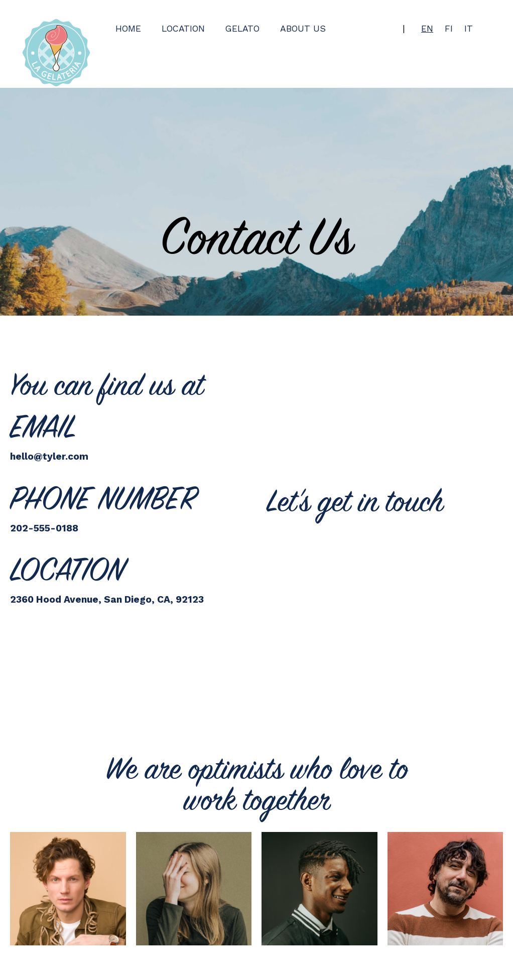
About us (303, 29)
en (427, 29)
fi (449, 29)
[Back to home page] (56, 53)
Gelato (242, 29)
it (469, 29)
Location (183, 29)
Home (128, 29)
